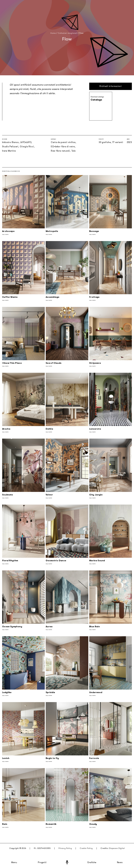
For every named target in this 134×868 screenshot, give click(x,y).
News (120, 863)
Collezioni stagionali (68, 33)
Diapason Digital (117, 848)
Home (53, 33)
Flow (81, 33)
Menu (14, 863)
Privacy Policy (65, 848)
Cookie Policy (86, 848)
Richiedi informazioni (111, 86)
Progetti (42, 863)
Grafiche (92, 863)
